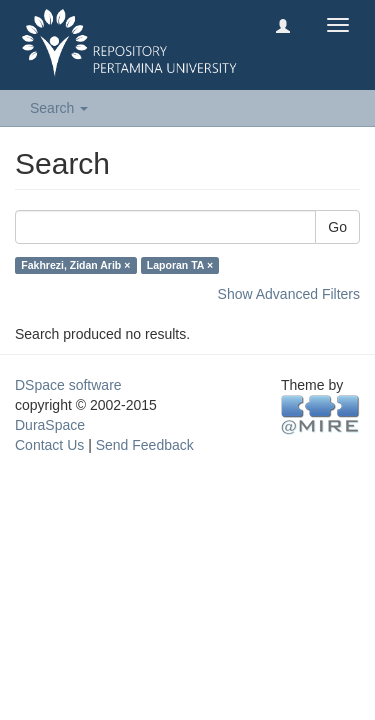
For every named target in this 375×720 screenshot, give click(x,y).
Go (337, 227)
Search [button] (59, 108)
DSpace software (68, 385)
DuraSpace (50, 425)
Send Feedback (145, 445)
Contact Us (49, 445)
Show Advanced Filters (289, 294)
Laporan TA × (180, 265)
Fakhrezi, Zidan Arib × (75, 265)
